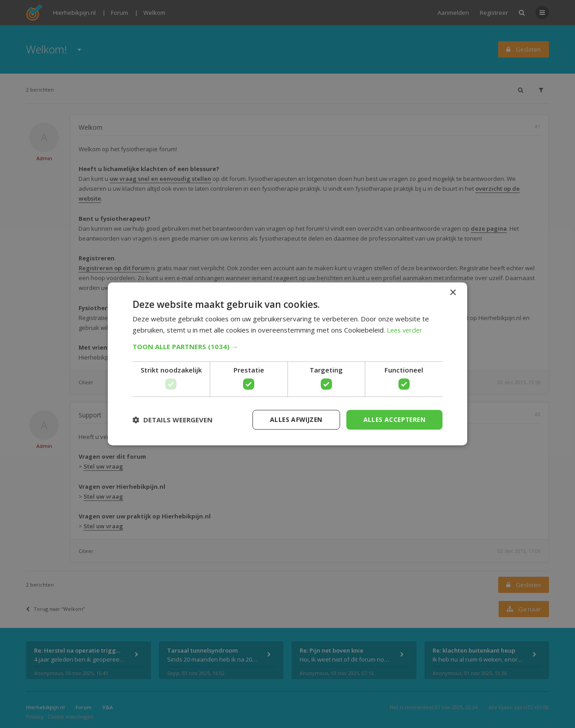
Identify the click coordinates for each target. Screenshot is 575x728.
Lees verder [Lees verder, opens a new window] (406, 330)
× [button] (453, 293)
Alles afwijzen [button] (293, 419)
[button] (287, 346)
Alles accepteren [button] (393, 419)
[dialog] (287, 364)
